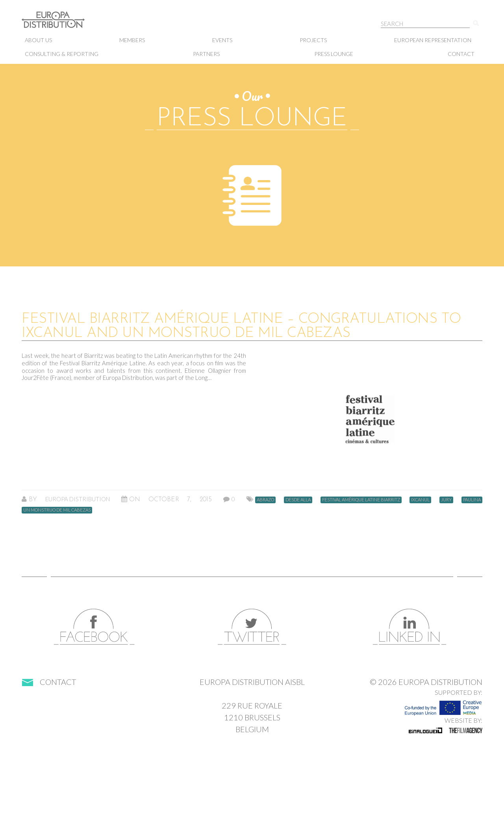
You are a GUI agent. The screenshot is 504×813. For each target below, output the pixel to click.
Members (132, 40)
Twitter (252, 627)
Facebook (94, 627)
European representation (433, 40)
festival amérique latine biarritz (361, 500)
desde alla (298, 500)
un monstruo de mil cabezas (57, 510)
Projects (313, 40)
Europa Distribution (61, 24)
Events (222, 40)
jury (446, 500)
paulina (472, 500)
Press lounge (334, 54)
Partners (206, 54)
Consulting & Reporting (62, 54)
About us (38, 40)
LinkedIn (409, 627)
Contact (461, 54)
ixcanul (420, 500)
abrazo (265, 500)
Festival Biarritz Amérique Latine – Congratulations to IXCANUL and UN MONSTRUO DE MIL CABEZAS (241, 326)
